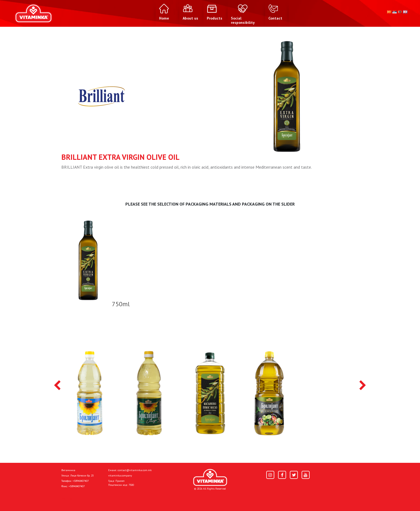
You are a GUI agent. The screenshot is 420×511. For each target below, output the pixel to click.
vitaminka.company (120, 476)
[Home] (210, 477)
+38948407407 (81, 481)
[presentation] (57, 386)
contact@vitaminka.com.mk (135, 470)
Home (67, 498)
